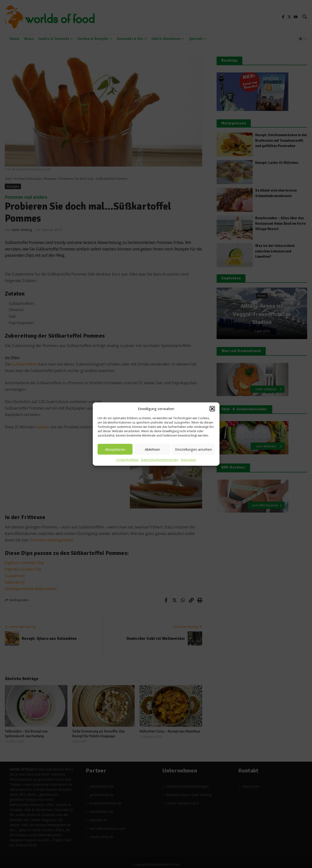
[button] (212, 409)
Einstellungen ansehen (194, 449)
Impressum (188, 460)
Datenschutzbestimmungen (160, 460)
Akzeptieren (115, 449)
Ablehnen (152, 449)
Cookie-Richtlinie (127, 460)
